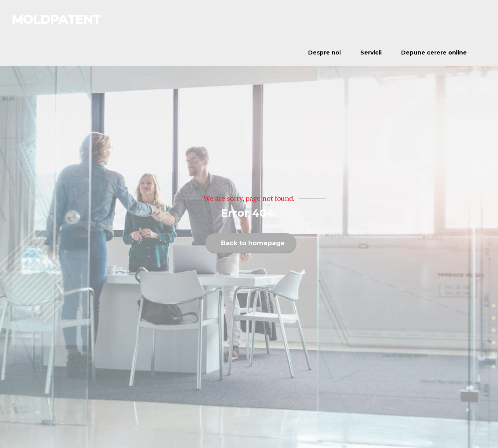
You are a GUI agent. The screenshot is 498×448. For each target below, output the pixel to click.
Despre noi (324, 53)
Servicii (371, 53)
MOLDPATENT (56, 19)
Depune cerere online (434, 53)
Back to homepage (253, 243)
